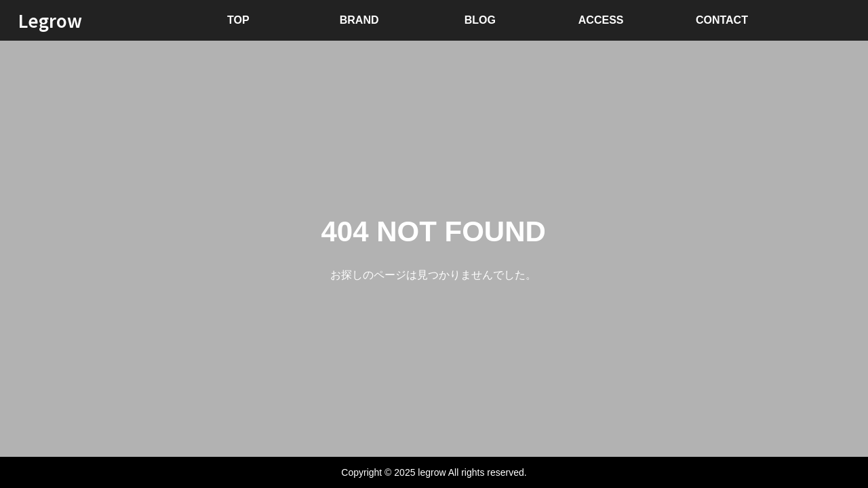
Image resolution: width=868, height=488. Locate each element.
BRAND (359, 20)
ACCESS (601, 20)
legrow (432, 472)
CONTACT (722, 20)
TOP (238, 20)
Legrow (50, 20)
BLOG (480, 20)
